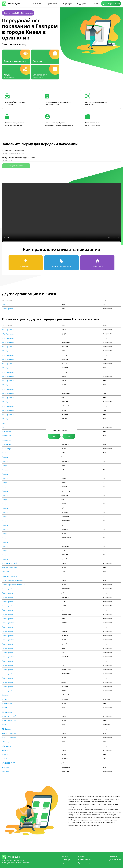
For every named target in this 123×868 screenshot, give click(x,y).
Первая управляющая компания (14, 580)
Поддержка (82, 4)
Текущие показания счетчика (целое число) (18, 158)
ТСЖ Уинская (7, 725)
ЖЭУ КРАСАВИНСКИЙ (10, 563)
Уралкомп (6, 767)
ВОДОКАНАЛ (7, 432)
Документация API (115, 860)
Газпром (5, 304)
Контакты (95, 4)
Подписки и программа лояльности (90, 863)
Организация (7, 300)
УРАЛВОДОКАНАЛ (8, 763)
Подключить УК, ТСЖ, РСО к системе (18, 13)
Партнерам (68, 4)
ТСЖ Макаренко (8, 704)
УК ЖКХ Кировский (9, 733)
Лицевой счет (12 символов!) (13, 151)
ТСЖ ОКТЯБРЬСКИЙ (9, 716)
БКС (3, 423)
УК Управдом (7, 742)
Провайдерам (53, 4)
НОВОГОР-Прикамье (10, 576)
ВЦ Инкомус (6, 449)
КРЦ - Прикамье (8, 330)
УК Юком (5, 750)
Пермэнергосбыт (8, 309)
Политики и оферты (84, 860)
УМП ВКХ (5, 759)
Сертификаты (113, 857)
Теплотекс (6, 695)
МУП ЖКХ (5, 572)
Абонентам (37, 4)
